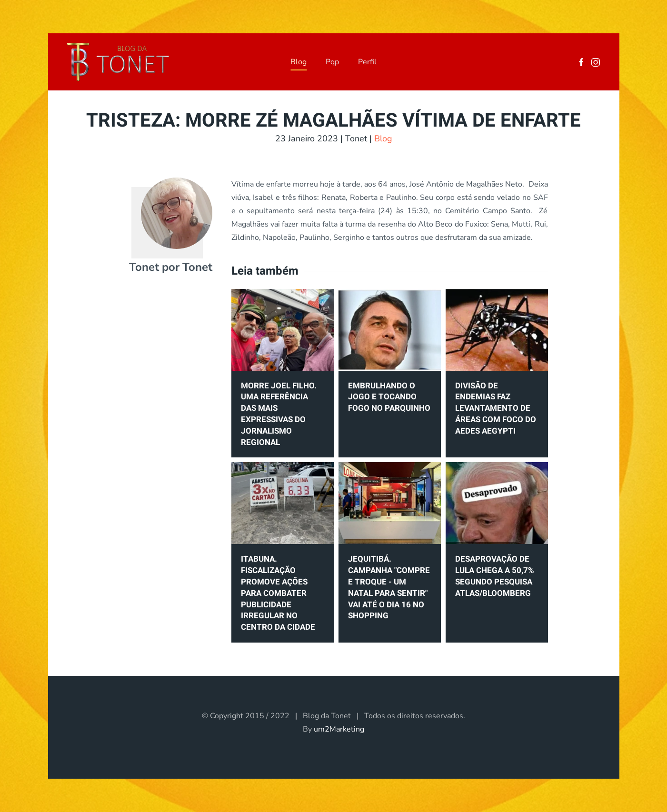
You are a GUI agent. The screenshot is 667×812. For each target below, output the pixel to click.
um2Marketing (339, 729)
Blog (299, 62)
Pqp (332, 62)
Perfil (367, 62)
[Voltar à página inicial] (118, 62)
